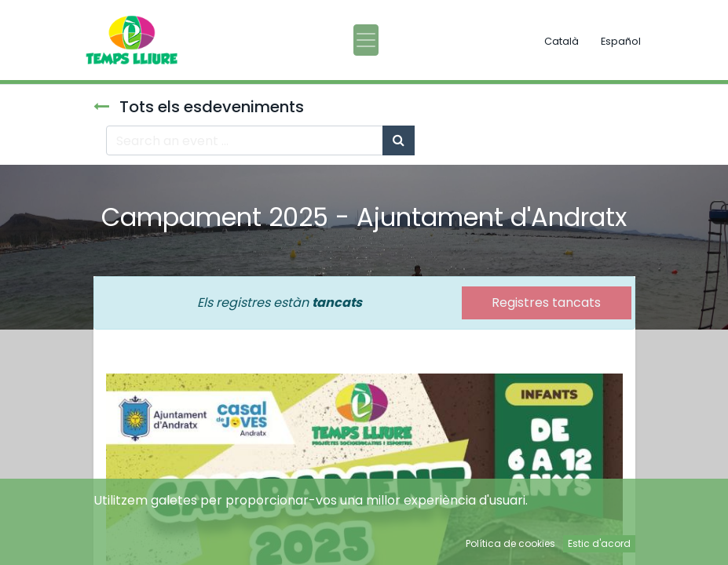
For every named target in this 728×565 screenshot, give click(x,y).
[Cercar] (399, 140)
